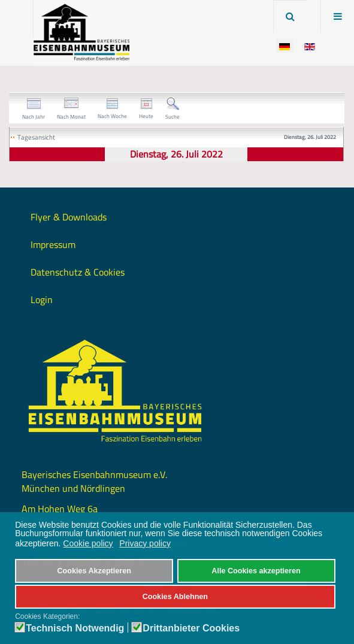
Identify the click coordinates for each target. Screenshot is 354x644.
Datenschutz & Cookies (78, 272)
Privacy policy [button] (145, 543)
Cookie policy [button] (88, 543)
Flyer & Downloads (69, 217)
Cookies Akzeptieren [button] (94, 571)
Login (42, 300)
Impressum (53, 244)
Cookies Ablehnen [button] (175, 597)
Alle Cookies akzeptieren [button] (256, 571)
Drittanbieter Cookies (191, 628)
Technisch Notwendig (75, 628)
